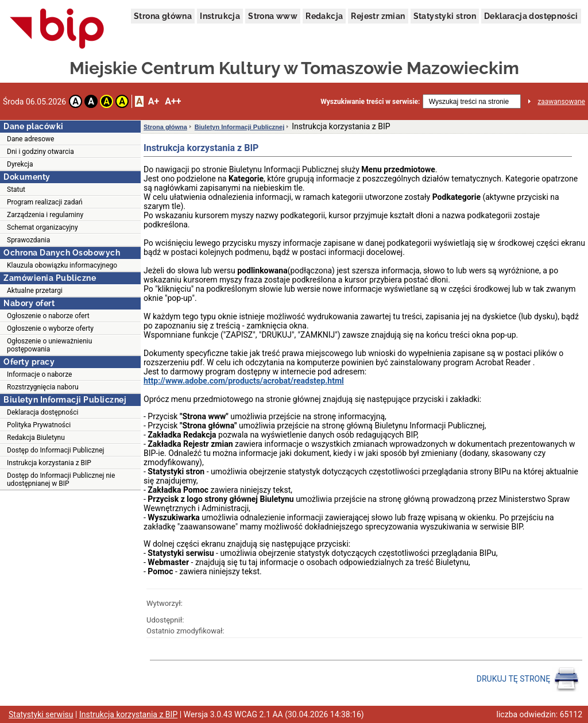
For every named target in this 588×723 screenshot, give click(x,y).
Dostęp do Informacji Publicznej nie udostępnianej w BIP (61, 480)
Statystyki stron (445, 16)
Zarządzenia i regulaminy (45, 215)
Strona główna (163, 16)
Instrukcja (220, 16)
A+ (154, 101)
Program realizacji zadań (45, 202)
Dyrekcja (20, 164)
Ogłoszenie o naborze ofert (48, 316)
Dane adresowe (30, 139)
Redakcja (324, 16)
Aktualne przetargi (35, 291)
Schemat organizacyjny (42, 227)
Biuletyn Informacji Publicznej (239, 127)
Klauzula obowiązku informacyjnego (62, 265)
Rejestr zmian (378, 16)
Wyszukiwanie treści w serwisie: (370, 102)
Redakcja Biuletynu (36, 438)
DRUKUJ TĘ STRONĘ (528, 679)
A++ (173, 101)
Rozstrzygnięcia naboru (43, 387)
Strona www (273, 16)
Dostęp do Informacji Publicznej (55, 450)
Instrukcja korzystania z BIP (49, 463)
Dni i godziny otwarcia (40, 152)
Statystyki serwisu (41, 714)
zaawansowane (561, 102)
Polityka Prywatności (39, 425)
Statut (16, 190)
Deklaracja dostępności (531, 16)
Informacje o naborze (39, 374)
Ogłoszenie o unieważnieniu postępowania (49, 345)
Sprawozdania (28, 240)
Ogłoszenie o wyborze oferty (50, 328)
